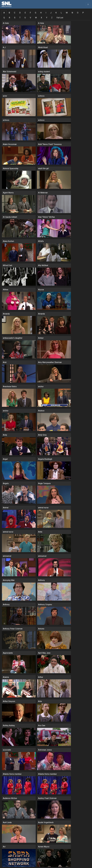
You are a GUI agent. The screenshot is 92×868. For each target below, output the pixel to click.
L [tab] (61, 13)
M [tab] (67, 13)
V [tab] (30, 18)
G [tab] (36, 13)
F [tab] (30, 13)
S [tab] (15, 18)
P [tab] (83, 13)
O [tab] (78, 13)
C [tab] (15, 13)
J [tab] (51, 13)
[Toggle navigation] (88, 4)
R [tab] (9, 18)
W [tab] (36, 18)
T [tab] (20, 18)
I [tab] (46, 13)
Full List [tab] (60, 18)
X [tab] (41, 18)
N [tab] (72, 13)
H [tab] (41, 13)
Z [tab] (52, 18)
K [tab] (56, 13)
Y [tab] (47, 18)
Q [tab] (4, 18)
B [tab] (9, 13)
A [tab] (4, 13)
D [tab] (20, 13)
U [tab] (25, 18)
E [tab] (25, 13)
